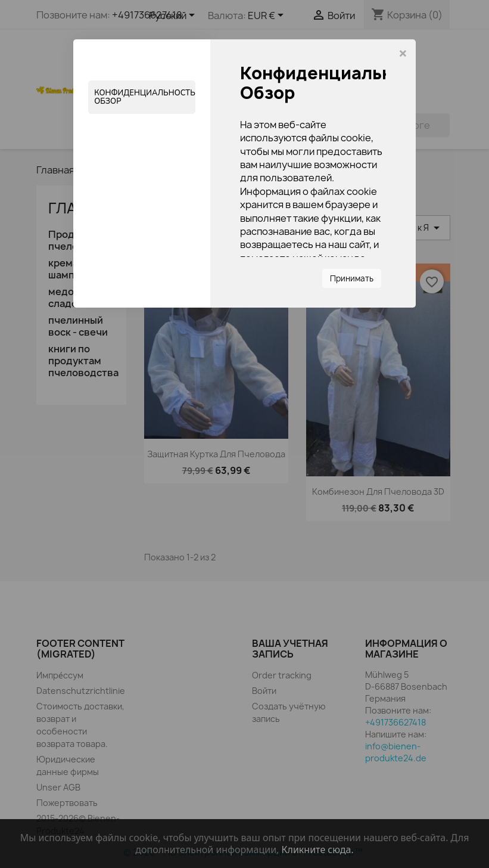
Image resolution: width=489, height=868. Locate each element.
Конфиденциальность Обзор (145, 97)
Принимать (352, 278)
